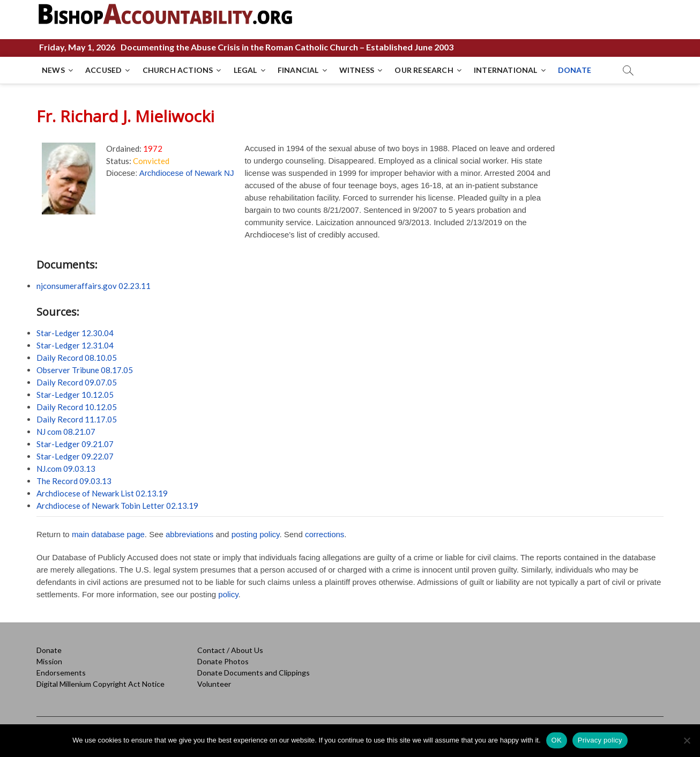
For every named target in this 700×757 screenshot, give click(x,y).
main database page (108, 534)
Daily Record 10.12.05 (77, 407)
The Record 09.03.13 (74, 481)
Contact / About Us (230, 650)
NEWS (53, 70)
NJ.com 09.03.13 (66, 469)
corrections (325, 534)
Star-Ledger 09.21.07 (75, 444)
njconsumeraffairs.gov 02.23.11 (94, 286)
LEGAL (245, 70)
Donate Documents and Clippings (254, 673)
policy (228, 594)
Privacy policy (600, 740)
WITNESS (357, 70)
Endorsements (61, 673)
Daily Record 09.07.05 (77, 382)
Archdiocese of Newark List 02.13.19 (102, 493)
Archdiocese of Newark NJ (187, 173)
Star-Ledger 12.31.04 (75, 345)
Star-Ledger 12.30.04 (75, 333)
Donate (49, 650)
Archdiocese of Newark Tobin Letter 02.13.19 (117, 506)
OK (557, 740)
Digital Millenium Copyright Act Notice (100, 684)
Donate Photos (223, 661)
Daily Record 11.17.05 (77, 419)
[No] (687, 740)
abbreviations (189, 534)
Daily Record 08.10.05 (77, 358)
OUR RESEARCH (424, 70)
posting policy (256, 534)
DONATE (575, 70)
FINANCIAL (298, 70)
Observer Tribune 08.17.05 (85, 370)
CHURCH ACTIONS (178, 70)
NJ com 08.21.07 (66, 432)
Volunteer (214, 684)
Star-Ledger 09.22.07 (75, 456)
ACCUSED (103, 70)
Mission (49, 661)
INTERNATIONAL (506, 70)
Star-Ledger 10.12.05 (75, 395)
